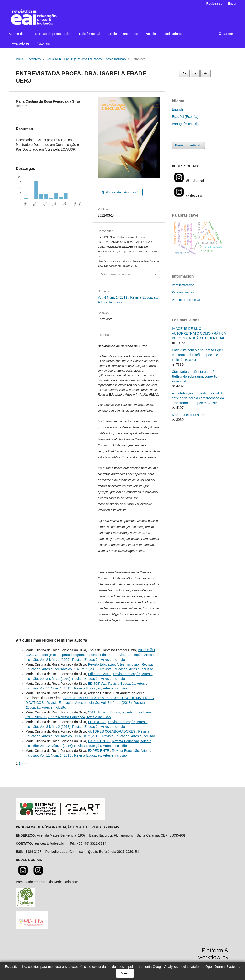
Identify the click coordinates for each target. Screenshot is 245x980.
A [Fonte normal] (195, 73)
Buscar (226, 34)
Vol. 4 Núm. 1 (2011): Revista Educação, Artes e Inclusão (86, 59)
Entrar (232, 3)
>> (26, 763)
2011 (92, 712)
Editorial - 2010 (100, 674)
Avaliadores (21, 43)
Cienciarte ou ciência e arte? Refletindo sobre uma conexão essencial (195, 376)
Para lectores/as (183, 285)
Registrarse (214, 3)
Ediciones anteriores (123, 34)
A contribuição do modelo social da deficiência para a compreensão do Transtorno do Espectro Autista (198, 398)
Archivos (35, 59)
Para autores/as (183, 292)
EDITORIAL (97, 684)
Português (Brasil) (185, 124)
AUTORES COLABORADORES (112, 731)
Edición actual (90, 34)
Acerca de (17, 34)
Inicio (19, 59)
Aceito (125, 973)
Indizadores (174, 34)
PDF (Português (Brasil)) (122, 192)
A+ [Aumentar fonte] (184, 73)
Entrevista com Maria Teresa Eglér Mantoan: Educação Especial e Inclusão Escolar (197, 355)
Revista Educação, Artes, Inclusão (114, 664)
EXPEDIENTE (99, 741)
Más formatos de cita (115, 274)
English (177, 109)
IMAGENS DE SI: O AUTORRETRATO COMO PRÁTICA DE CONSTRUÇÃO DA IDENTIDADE (200, 333)
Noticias (152, 34)
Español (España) (185, 117)
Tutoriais (43, 43)
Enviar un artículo (188, 145)
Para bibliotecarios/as (187, 300)
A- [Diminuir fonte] (206, 73)
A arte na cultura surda (189, 415)
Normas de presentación (53, 34)
